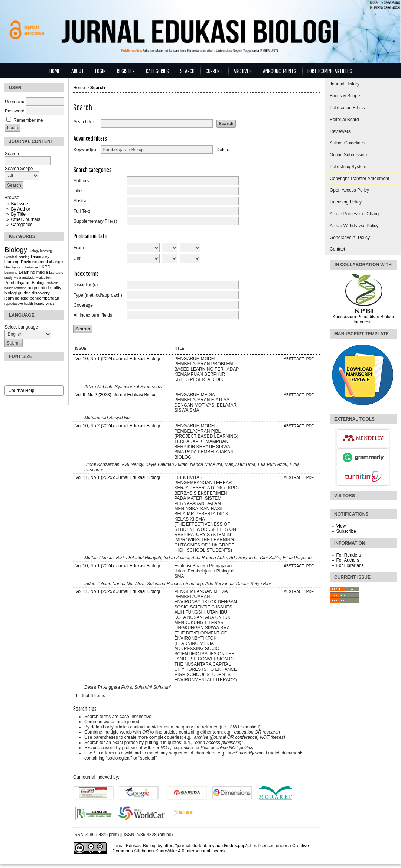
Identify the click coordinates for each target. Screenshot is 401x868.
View (341, 526)
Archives (243, 71)
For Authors (348, 560)
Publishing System (348, 167)
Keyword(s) (85, 150)
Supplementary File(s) (95, 221)
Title (78, 191)
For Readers (348, 555)
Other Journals (25, 219)
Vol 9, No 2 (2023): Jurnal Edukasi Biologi (116, 395)
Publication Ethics (347, 108)
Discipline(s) (86, 285)
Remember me (28, 120)
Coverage (83, 305)
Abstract (82, 201)
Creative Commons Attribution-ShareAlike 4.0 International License (211, 848)
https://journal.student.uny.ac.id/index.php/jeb (208, 846)
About (78, 71)
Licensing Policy (346, 202)
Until (78, 258)
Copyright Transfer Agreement (359, 179)
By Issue (19, 204)
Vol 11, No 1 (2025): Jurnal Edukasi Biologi (118, 477)
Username (15, 102)
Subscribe (346, 531)
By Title (18, 214)
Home (55, 71)
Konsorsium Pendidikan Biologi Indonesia (363, 319)
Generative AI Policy (350, 238)
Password (15, 111)
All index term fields (93, 315)
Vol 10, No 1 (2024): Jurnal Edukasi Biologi (118, 359)
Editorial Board (344, 120)
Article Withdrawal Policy (354, 226)
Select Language (21, 327)
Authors (81, 181)
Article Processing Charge (356, 214)
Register (126, 71)
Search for (84, 122)
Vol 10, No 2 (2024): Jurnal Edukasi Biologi (118, 426)
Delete (223, 150)
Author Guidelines (347, 143)
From (79, 248)
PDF (310, 359)
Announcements (280, 71)
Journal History (345, 84)
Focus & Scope (345, 96)
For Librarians (350, 565)
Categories (22, 225)
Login (100, 71)
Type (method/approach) (98, 295)
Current (214, 71)
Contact (337, 249)
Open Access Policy (349, 190)
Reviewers (340, 131)
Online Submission (348, 155)
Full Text (82, 211)
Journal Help (22, 391)
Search (187, 71)
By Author (20, 209)
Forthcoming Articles (330, 71)
